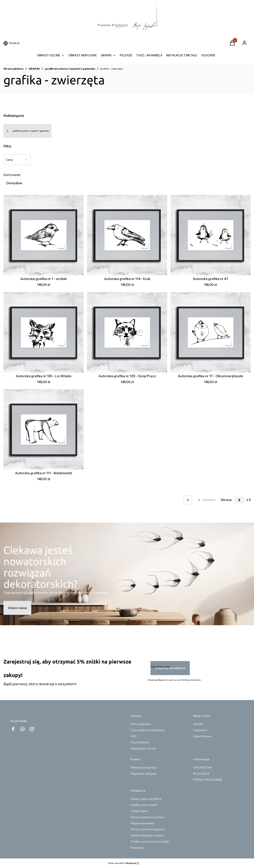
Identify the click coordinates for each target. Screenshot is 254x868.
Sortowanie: (12, 175)
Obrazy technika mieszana (148, 829)
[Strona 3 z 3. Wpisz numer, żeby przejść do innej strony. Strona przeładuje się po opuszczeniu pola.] (239, 500)
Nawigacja (137, 848)
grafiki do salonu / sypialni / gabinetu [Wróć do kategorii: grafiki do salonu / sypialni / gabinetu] (27, 131)
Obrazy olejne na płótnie (146, 799)
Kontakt (198, 724)
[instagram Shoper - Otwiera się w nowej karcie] (32, 729)
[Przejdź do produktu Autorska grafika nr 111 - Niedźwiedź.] (44, 429)
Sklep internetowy (122, 863)
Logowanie (200, 730)
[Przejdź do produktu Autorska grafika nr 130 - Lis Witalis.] (44, 332)
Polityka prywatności (144, 767)
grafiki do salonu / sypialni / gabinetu (70, 69)
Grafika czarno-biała (144, 805)
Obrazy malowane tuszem (147, 817)
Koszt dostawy (140, 742)
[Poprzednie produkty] (206, 500)
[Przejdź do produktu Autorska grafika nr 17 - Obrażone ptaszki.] (210, 332)
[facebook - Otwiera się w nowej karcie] (13, 729)
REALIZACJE (201, 774)
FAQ (133, 736)
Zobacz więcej (17, 608)
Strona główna (13, 69)
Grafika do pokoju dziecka (147, 835)
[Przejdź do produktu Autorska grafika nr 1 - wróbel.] (44, 235)
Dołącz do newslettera (170, 668)
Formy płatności (141, 724)
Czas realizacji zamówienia (148, 730)
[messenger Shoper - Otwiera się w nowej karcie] (23, 729)
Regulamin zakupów (143, 774)
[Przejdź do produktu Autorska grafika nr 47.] (210, 235)
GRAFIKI (34, 69)
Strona (226, 500)
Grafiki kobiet (139, 811)
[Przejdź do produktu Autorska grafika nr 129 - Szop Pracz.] (127, 332)
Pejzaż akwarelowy (143, 823)
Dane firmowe (202, 736)
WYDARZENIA (203, 767)
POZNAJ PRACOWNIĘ (208, 780)
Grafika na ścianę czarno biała (150, 841)
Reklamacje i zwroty (143, 748)
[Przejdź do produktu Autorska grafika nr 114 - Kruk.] (127, 235)
